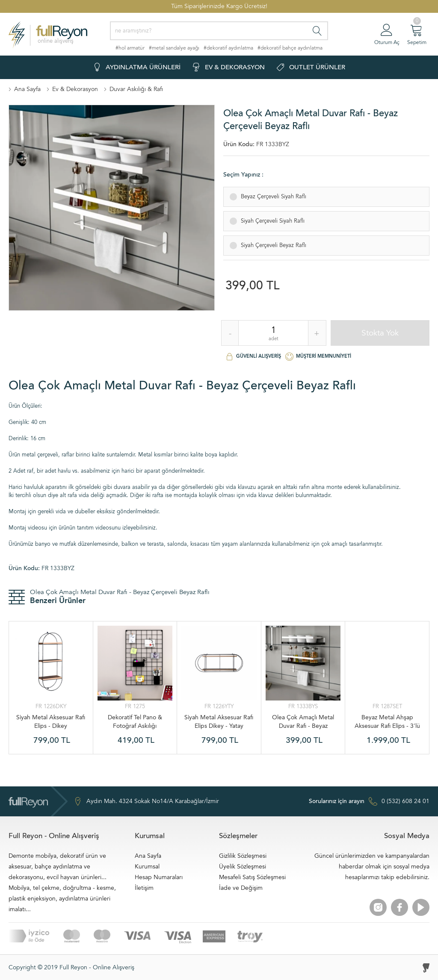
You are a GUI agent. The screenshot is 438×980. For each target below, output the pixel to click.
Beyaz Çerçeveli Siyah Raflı (272, 194)
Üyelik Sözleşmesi (243, 867)
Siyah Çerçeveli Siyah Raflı (271, 219)
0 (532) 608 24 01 (369, 801)
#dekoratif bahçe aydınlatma (290, 48)
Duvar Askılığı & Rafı (136, 89)
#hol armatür (130, 48)
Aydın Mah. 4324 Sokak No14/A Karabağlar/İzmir (146, 801)
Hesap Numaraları (159, 877)
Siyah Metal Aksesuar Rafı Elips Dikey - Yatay (219, 722)
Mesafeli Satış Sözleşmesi (252, 877)
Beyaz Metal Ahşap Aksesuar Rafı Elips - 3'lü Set (387, 722)
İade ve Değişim (241, 888)
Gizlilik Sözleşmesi (243, 856)
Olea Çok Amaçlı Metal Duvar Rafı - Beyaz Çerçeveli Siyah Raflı (303, 722)
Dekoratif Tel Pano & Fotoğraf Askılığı (135, 722)
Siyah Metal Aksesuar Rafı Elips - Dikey (51, 722)
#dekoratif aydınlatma (228, 48)
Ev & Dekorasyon (75, 89)
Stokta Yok (380, 333)
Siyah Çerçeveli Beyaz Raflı (272, 243)
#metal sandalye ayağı (174, 48)
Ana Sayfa (27, 89)
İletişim (144, 888)
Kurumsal (147, 867)
